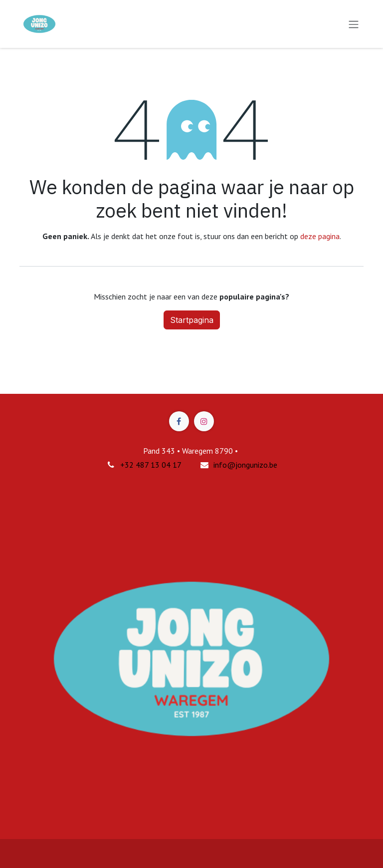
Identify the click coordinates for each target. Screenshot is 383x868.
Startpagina (192, 320)
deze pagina (320, 236)
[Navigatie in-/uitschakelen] (354, 24)
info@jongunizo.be (245, 465)
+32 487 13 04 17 (151, 465)
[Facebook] (179, 421)
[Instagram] (204, 421)
